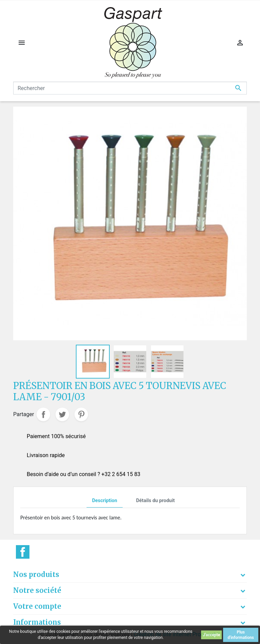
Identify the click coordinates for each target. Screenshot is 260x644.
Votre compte (37, 606)
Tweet (62, 414)
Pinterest (81, 414)
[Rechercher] (130, 88)
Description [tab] (105, 501)
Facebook (23, 552)
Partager (43, 414)
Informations (37, 622)
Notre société (37, 590)
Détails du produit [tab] (155, 501)
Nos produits (36, 574)
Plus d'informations (241, 635)
